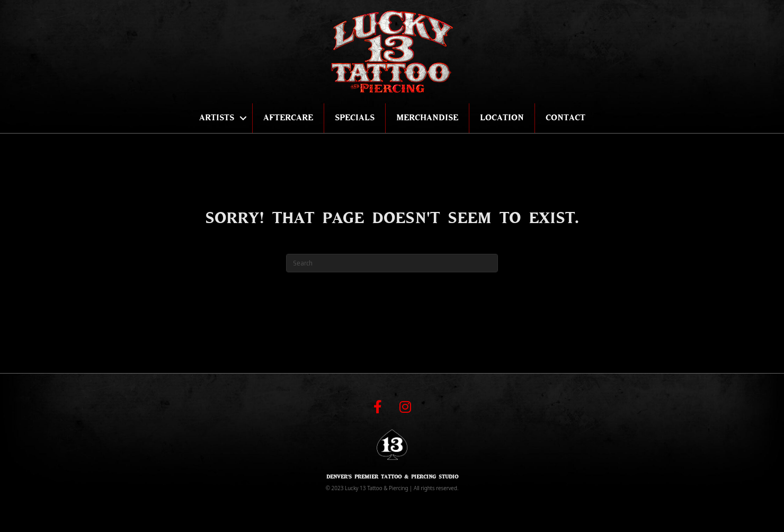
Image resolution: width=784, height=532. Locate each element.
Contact (565, 118)
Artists (217, 118)
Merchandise (427, 118)
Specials (355, 118)
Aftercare (288, 118)
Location (502, 118)
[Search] (392, 263)
